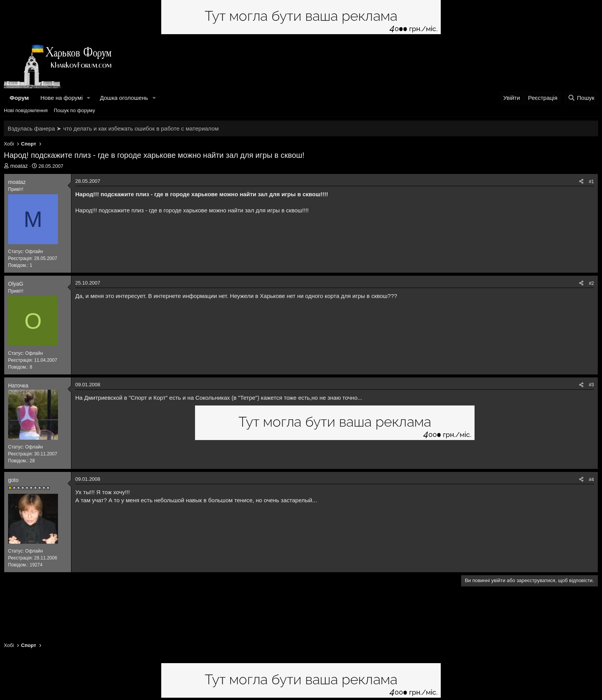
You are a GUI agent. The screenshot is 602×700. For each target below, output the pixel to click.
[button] (89, 98)
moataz (19, 166)
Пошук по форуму (74, 110)
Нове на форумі (61, 98)
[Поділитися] (581, 182)
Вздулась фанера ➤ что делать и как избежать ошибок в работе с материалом (113, 128)
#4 (591, 480)
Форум (19, 98)
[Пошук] (581, 98)
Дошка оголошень (124, 98)
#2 (591, 283)
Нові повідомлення (26, 110)
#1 (591, 182)
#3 (591, 385)
